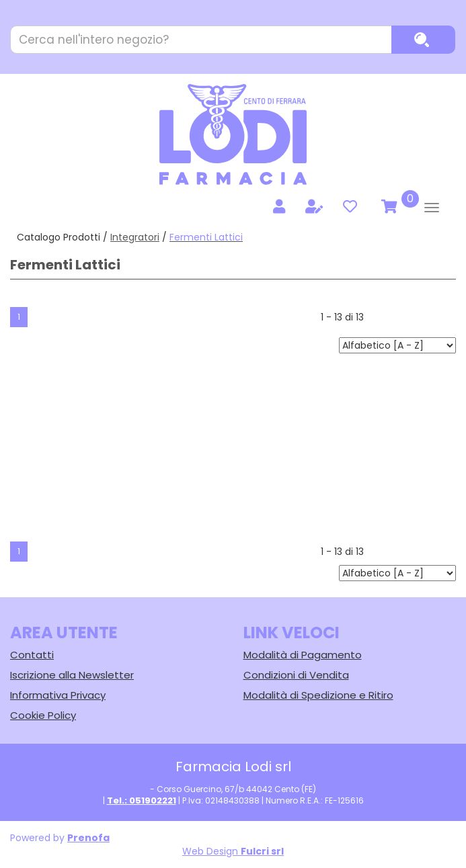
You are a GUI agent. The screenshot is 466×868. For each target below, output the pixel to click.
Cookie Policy (43, 715)
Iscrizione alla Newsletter (72, 675)
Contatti (32, 655)
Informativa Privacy (58, 695)
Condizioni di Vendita (296, 675)
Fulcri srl (262, 851)
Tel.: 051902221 (142, 800)
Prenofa (88, 838)
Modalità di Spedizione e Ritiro (318, 695)
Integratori (135, 237)
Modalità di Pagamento (303, 655)
